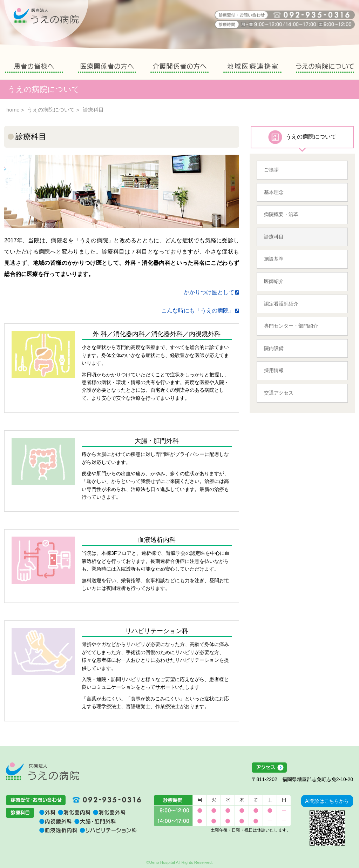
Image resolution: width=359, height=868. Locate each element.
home (13, 110)
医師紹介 (274, 281)
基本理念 (274, 192)
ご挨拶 (271, 170)
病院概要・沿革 (281, 214)
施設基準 (274, 259)
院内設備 (274, 348)
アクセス (302, 768)
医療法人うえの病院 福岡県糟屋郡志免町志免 (43, 771)
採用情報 (274, 370)
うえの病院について (325, 69)
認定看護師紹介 (281, 304)
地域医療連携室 (252, 69)
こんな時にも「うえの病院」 (198, 311)
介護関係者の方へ (179, 69)
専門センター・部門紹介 (291, 326)
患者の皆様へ (34, 69)
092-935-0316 (104, 800)
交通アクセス (279, 393)
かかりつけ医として (209, 292)
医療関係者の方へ (107, 69)
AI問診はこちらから (327, 801)
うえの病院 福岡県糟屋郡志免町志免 (46, 21)
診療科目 (274, 237)
